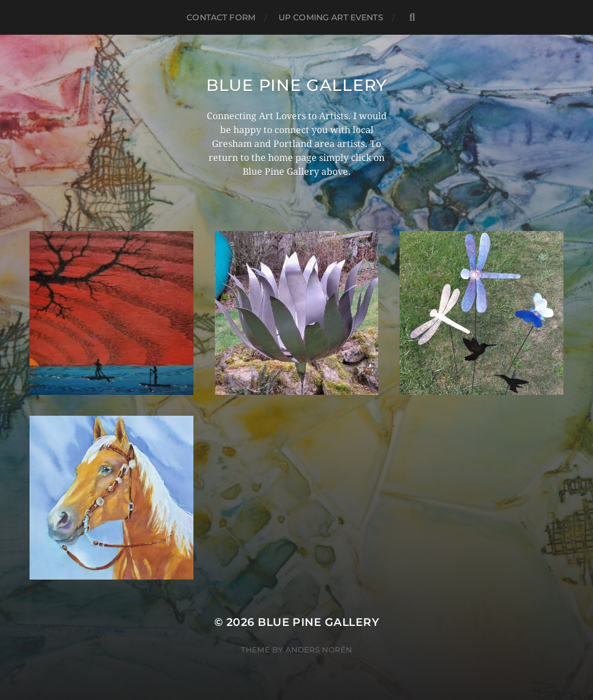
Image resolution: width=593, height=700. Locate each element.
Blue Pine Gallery (296, 85)
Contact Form (221, 17)
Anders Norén (319, 650)
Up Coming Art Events (331, 17)
